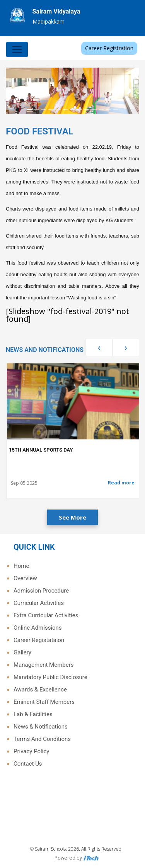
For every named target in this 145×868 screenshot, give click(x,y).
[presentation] (99, 347)
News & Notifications (41, 727)
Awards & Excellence (40, 690)
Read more (121, 483)
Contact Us (28, 764)
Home (21, 566)
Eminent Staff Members (44, 702)
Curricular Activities (39, 603)
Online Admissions (38, 628)
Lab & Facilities (33, 714)
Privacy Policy (31, 751)
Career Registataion (39, 640)
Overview (25, 578)
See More (72, 517)
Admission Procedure (41, 591)
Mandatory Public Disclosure (50, 677)
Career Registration (109, 48)
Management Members (44, 665)
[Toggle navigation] (17, 49)
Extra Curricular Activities (46, 615)
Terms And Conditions (42, 739)
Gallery (22, 652)
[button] (16, 91)
